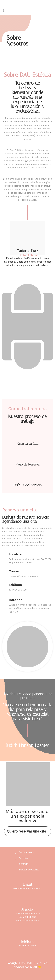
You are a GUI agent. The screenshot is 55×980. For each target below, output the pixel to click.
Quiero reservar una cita (27, 831)
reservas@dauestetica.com (27, 888)
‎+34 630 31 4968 (27, 946)
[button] (27, 11)
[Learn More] (27, 559)
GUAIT (34, 967)
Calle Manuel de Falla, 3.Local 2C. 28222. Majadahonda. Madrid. (27, 917)
